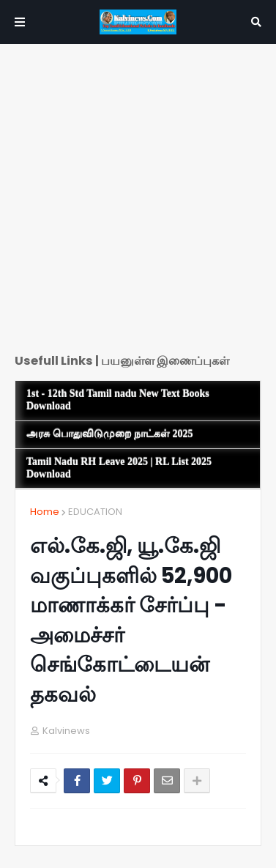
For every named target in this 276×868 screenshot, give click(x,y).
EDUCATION (95, 512)
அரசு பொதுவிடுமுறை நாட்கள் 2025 (110, 434)
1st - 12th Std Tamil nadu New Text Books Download (118, 400)
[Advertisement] (138, 204)
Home (45, 512)
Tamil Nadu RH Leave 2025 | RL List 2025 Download (119, 468)
